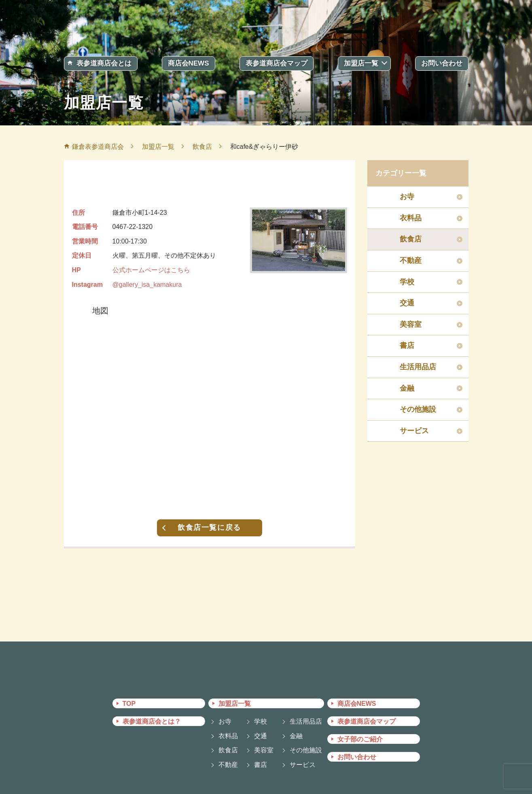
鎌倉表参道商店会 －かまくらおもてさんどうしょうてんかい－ (266, 23)
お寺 (407, 197)
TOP (129, 704)
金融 (407, 388)
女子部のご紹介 (360, 739)
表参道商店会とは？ (152, 721)
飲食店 (411, 239)
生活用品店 (418, 367)
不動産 (411, 260)
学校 (407, 282)
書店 (407, 345)
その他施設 (418, 409)
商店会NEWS (189, 63)
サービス (414, 431)
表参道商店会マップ (277, 63)
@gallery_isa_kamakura (147, 285)
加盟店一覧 (361, 63)
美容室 (411, 324)
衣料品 (411, 218)
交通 (407, 303)
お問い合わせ (442, 63)
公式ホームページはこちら (151, 270)
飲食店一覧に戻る (209, 527)
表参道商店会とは (104, 63)
